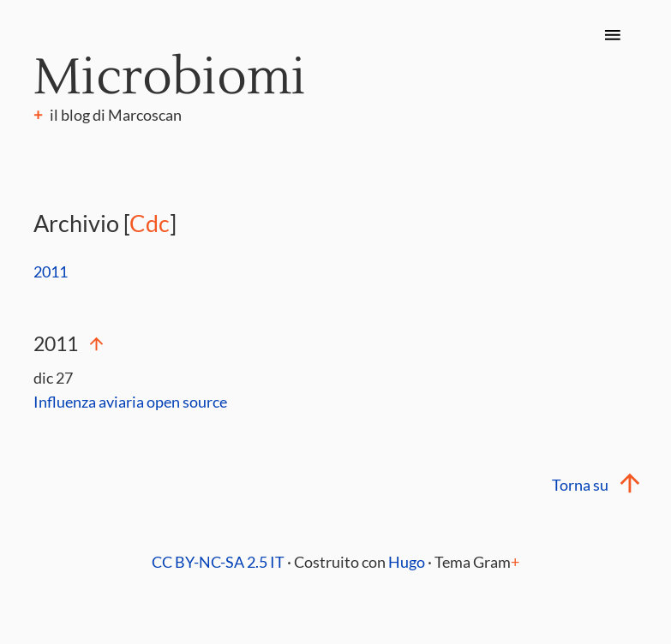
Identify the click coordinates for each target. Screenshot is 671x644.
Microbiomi (170, 78)
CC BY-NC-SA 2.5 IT (218, 562)
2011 (51, 271)
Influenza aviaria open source (130, 402)
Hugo (407, 562)
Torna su (595, 485)
